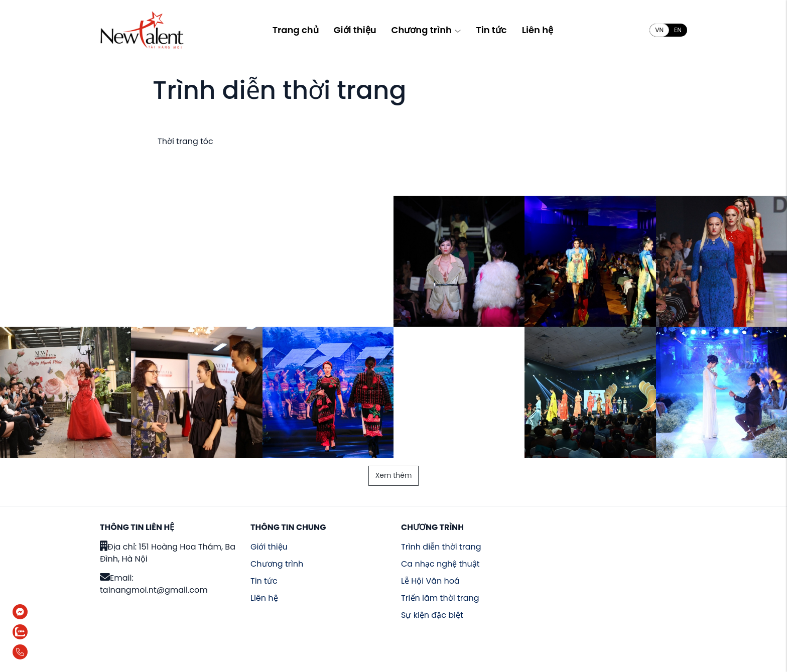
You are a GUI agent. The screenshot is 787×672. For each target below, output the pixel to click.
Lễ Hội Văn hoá (430, 581)
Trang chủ (296, 30)
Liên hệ (538, 30)
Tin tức (491, 30)
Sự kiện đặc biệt (432, 615)
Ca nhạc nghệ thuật (440, 564)
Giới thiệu (355, 30)
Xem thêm (394, 475)
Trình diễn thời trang (441, 547)
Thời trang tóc (185, 141)
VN (659, 30)
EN (678, 30)
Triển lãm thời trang (440, 598)
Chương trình (426, 30)
